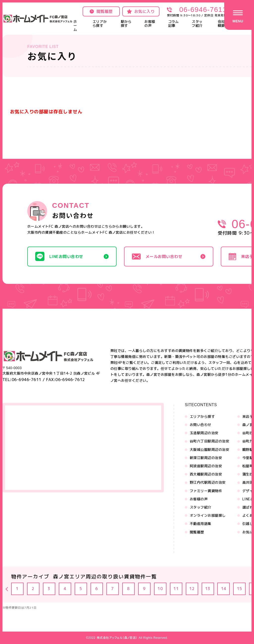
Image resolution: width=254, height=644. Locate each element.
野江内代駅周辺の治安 (208, 482)
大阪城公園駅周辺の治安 (209, 450)
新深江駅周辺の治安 (206, 458)
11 (176, 589)
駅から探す (126, 23)
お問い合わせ (201, 425)
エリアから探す (100, 23)
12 (192, 589)
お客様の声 (150, 23)
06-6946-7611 (203, 10)
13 (208, 589)
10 (160, 589)
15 (240, 589)
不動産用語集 (201, 524)
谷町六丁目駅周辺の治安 (209, 441)
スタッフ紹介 (197, 23)
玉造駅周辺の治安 (204, 433)
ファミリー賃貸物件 (206, 491)
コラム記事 (174, 23)
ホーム (75, 25)
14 (224, 589)
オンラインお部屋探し (208, 515)
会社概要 (221, 23)
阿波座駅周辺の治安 (206, 466)
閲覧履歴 (197, 532)
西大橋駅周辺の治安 (206, 474)
